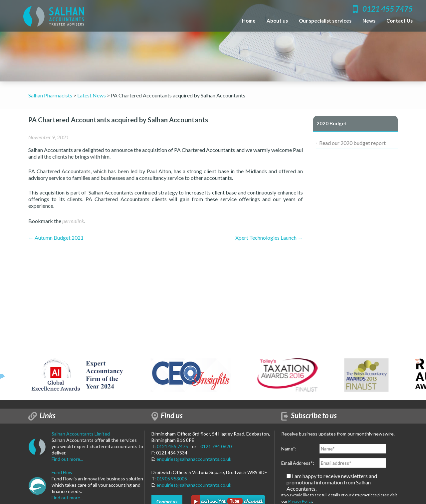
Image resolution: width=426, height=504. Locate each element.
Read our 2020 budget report (352, 143)
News (369, 21)
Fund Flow (62, 472)
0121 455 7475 (172, 446)
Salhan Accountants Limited (81, 434)
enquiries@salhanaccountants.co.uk (194, 459)
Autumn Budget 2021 (56, 238)
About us (277, 21)
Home (249, 21)
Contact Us (400, 21)
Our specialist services (325, 21)
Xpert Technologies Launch (269, 238)
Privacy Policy (300, 501)
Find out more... (67, 459)
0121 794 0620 (216, 446)
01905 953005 (172, 479)
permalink (73, 221)
